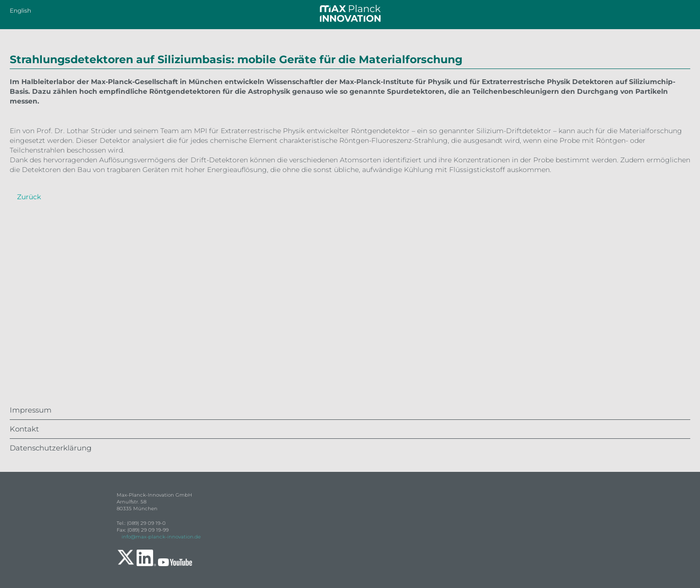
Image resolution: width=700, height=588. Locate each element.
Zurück (29, 197)
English (20, 10)
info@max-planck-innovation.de (161, 537)
